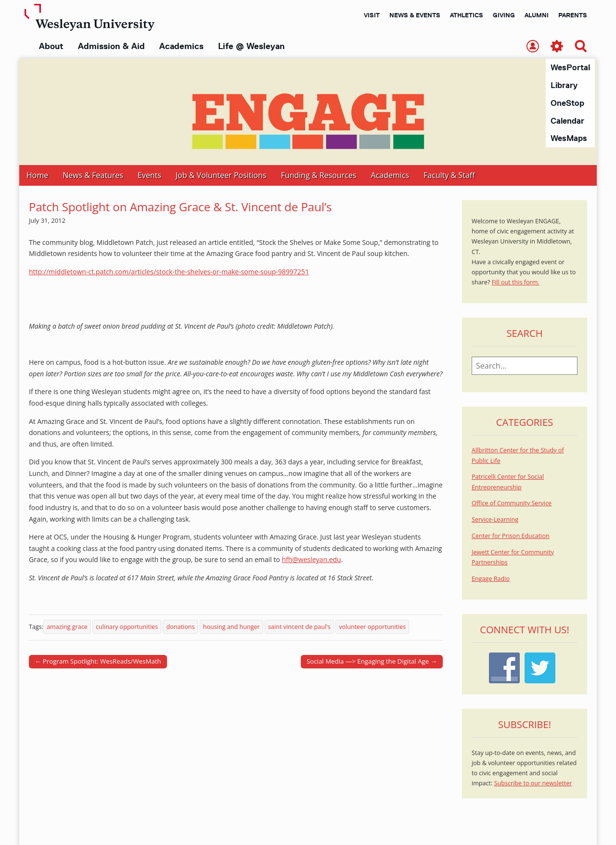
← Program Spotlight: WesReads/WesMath (98, 662)
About (51, 46)
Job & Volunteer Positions (221, 176)
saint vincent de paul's (299, 627)
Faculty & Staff (449, 176)
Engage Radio (491, 579)
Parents (573, 15)
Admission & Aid (111, 46)
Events (149, 176)
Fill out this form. (516, 283)
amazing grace (67, 627)
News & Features (93, 176)
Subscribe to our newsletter (533, 784)
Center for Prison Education (511, 536)
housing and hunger (231, 627)
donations (180, 627)
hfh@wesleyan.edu (311, 560)
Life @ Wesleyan (251, 46)
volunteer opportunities (372, 627)
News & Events (415, 15)
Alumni (537, 15)
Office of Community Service (512, 504)
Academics (181, 46)
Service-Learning (495, 520)
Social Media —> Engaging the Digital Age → (372, 662)
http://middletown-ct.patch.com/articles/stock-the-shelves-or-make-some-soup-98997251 (169, 272)
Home (37, 176)
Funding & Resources (319, 176)
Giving (504, 15)
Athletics (467, 15)
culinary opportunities (127, 627)
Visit (372, 15)
